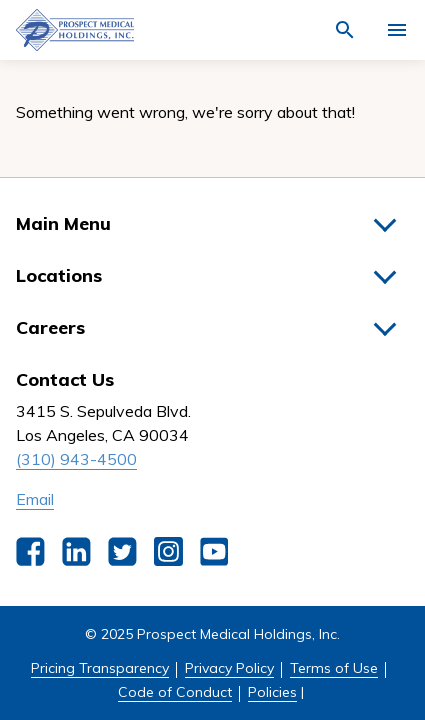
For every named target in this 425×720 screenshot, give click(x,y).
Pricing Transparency (100, 668)
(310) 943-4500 (76, 459)
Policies (272, 692)
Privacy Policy (229, 668)
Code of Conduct (175, 692)
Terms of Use (334, 668)
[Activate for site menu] (397, 30)
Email (35, 499)
